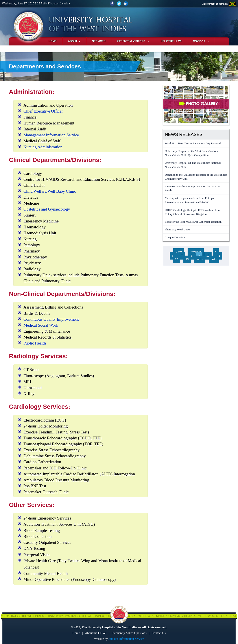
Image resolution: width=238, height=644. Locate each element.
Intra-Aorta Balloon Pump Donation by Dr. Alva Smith (193, 188)
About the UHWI (96, 633)
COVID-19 (201, 41)
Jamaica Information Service (126, 639)
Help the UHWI (171, 41)
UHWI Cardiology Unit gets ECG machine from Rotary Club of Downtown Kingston (193, 212)
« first (179, 252)
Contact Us (159, 633)
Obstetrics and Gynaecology (47, 209)
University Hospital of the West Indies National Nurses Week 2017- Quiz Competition (192, 153)
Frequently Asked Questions (129, 633)
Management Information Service (51, 135)
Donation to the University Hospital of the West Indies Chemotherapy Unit (196, 177)
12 (176, 259)
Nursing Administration (43, 147)
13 (187, 259)
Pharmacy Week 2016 (177, 229)
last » (214, 259)
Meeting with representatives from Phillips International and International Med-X (189, 200)
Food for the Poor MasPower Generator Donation (193, 222)
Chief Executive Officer (43, 111)
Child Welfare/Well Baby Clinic (50, 191)
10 (208, 256)
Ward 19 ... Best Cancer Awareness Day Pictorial (193, 143)
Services (99, 41)
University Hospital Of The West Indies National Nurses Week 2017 (193, 165)
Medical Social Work (41, 325)
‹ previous (196, 252)
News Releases (184, 134)
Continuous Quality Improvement (51, 319)
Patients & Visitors (133, 41)
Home (53, 41)
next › (200, 259)
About (74, 41)
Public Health (35, 343)
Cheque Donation (175, 237)
